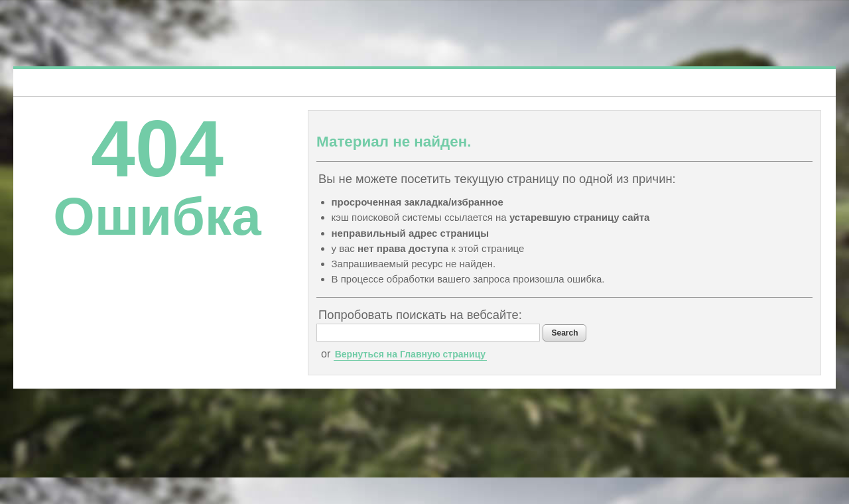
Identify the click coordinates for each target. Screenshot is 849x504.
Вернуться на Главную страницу (410, 354)
